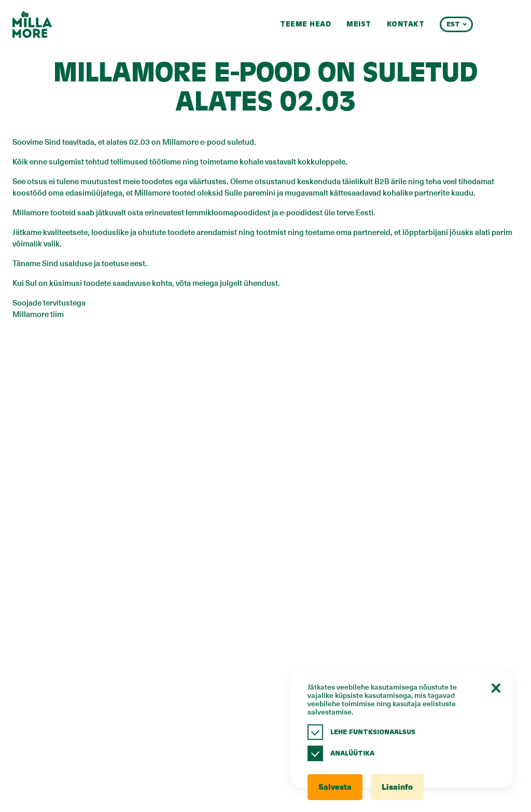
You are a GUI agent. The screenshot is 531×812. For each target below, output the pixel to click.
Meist (359, 24)
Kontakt (406, 24)
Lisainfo (397, 788)
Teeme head (305, 24)
